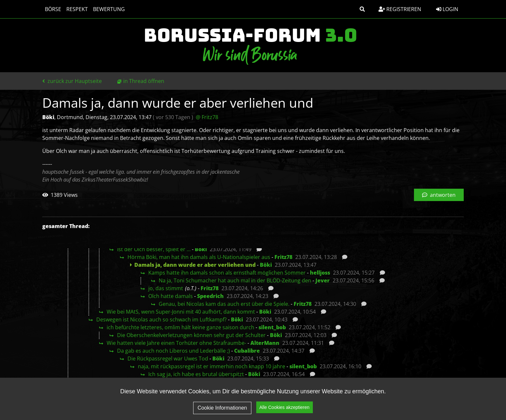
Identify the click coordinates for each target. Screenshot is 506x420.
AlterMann (265, 343)
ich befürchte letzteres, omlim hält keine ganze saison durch (180, 327)
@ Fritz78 (207, 117)
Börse (53, 9)
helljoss (320, 273)
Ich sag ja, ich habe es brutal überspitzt (196, 374)
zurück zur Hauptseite (72, 81)
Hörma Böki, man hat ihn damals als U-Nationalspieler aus (199, 257)
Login (447, 9)
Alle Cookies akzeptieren (285, 411)
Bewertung (109, 9)
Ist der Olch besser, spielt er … (154, 249)
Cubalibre (247, 351)
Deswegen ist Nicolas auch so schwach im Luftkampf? (161, 319)
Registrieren (400, 9)
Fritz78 (283, 257)
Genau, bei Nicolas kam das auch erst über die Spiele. (224, 304)
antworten (439, 195)
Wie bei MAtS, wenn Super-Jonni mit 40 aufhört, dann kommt (181, 312)
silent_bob (272, 327)
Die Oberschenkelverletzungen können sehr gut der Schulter (191, 335)
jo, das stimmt (166, 288)
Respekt (77, 9)
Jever (323, 280)
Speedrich (210, 296)
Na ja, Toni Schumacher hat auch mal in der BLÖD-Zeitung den (235, 280)
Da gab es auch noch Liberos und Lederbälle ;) (173, 351)
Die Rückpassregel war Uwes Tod (168, 359)
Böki (201, 249)
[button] (362, 9)
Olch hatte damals (171, 296)
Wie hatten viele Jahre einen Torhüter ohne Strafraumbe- (176, 343)
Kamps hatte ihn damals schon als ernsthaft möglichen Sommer (227, 273)
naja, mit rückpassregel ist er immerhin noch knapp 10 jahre (212, 366)
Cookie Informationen (222, 411)
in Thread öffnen (144, 81)
